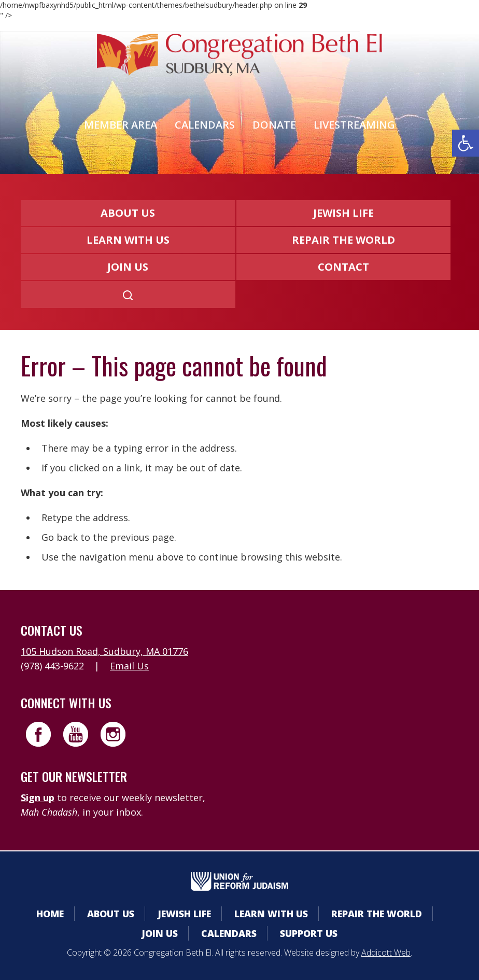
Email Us (129, 666)
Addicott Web (386, 953)
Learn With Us (128, 240)
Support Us (309, 933)
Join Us (128, 267)
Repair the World (343, 240)
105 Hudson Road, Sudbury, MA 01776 (104, 651)
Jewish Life (343, 213)
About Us (128, 213)
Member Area (121, 125)
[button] (466, 143)
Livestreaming (354, 125)
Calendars (205, 125)
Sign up (38, 797)
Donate (274, 125)
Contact (343, 267)
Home (50, 914)
